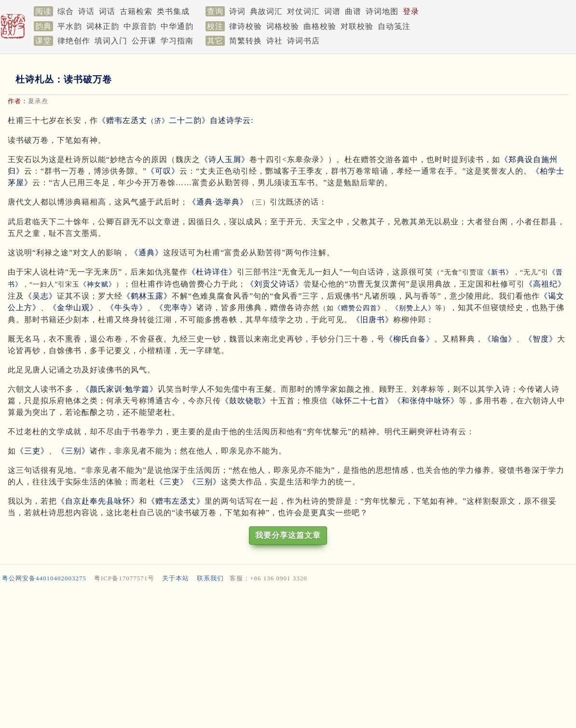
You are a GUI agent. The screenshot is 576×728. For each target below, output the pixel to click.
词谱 (332, 11)
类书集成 (173, 11)
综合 (66, 11)
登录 (411, 11)
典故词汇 (266, 11)
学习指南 (177, 41)
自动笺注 (394, 26)
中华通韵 (177, 26)
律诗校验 (246, 26)
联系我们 (210, 578)
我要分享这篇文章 (288, 535)
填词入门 (111, 41)
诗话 (86, 11)
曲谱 (353, 11)
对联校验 (357, 26)
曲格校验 (320, 26)
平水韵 (70, 26)
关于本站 (176, 578)
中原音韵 (140, 26)
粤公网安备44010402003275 (44, 578)
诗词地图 (382, 11)
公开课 (144, 41)
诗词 (237, 11)
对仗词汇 (303, 11)
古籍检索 (136, 11)
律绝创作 (74, 41)
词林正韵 (103, 26)
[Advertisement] (288, 658)
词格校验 (283, 26)
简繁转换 (246, 41)
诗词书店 (303, 41)
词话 (107, 11)
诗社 (274, 41)
